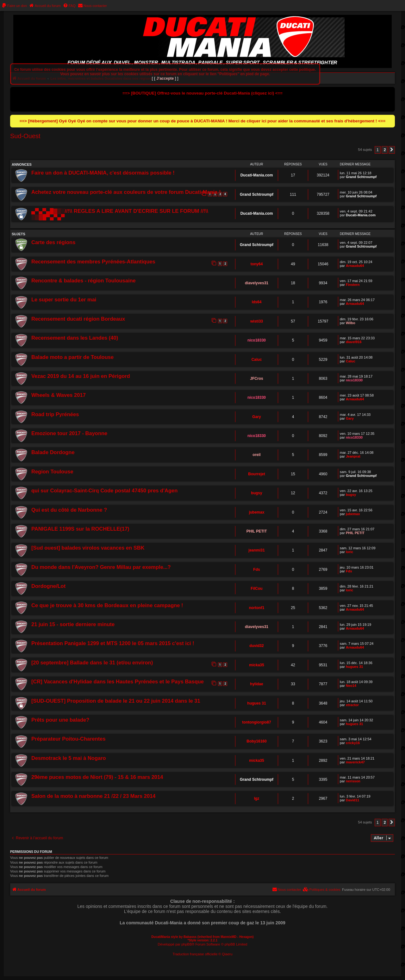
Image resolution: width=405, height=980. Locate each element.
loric (349, 552)
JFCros (256, 379)
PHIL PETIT (257, 531)
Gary (256, 417)
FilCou (256, 589)
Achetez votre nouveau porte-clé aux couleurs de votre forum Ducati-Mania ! (126, 192)
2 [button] (385, 150)
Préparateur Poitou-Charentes (69, 739)
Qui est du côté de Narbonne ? (69, 510)
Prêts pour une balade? (60, 720)
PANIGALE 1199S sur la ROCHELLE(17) (80, 529)
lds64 (257, 302)
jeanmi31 (256, 550)
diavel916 (354, 342)
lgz (257, 798)
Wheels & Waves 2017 (59, 395)
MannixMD (228, 937)
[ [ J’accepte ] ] (165, 78)
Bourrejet (256, 474)
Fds (256, 570)
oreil (256, 455)
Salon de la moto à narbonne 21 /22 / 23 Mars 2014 (93, 796)
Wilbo (351, 323)
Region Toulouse (52, 472)
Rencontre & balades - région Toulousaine (84, 280)
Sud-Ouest (25, 136)
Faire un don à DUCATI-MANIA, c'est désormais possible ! (103, 173)
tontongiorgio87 (256, 722)
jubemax (257, 512)
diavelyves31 (257, 283)
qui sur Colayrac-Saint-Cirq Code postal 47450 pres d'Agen (104, 490)
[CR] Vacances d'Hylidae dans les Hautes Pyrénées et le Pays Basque (118, 681)
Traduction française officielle (195, 954)
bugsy (256, 493)
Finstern (353, 285)
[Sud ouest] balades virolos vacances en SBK (88, 548)
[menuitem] (14, 6)
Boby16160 (256, 741)
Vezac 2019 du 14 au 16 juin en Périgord (81, 376)
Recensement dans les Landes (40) (75, 338)
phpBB (187, 944)
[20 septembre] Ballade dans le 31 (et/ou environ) (92, 663)
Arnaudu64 (355, 266)
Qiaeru (227, 954)
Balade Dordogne (53, 452)
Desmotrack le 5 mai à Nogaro (69, 758)
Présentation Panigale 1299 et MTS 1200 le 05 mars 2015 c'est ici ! (113, 643)
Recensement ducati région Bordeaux (78, 319)
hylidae (256, 684)
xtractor (352, 705)
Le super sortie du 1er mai (64, 299)
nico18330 (257, 340)
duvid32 (256, 646)
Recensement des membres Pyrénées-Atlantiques (93, 262)
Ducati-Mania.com (257, 175)
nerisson (353, 781)
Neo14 (351, 686)
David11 (352, 800)
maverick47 (355, 762)
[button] (392, 150)
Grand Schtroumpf (361, 177)
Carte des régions (53, 242)
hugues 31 (354, 667)
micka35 (256, 665)
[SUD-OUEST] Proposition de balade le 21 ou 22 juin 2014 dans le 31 (116, 701)
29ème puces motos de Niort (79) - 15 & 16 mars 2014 (97, 777)
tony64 (257, 264)
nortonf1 (257, 608)
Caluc (257, 360)
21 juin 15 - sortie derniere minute (73, 624)
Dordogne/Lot (48, 586)
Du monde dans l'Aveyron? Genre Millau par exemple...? (101, 567)
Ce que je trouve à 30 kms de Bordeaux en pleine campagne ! (107, 605)
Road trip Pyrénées (55, 414)
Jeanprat (353, 456)
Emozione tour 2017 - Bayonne (69, 433)
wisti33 (257, 321)
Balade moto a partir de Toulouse (72, 357)
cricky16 (353, 743)
